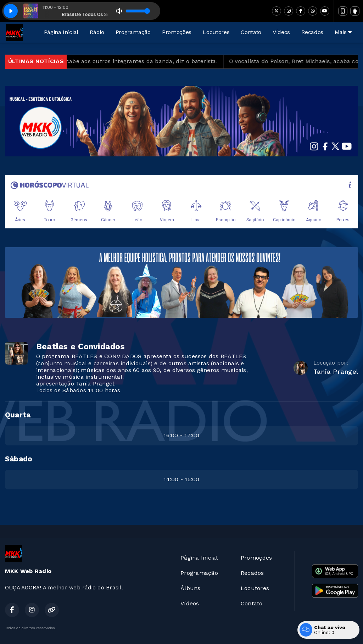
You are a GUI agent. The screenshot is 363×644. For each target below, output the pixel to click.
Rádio (97, 32)
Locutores (216, 32)
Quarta (18, 415)
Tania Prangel (336, 371)
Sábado (19, 459)
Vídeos (281, 32)
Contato (251, 32)
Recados (312, 32)
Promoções (177, 32)
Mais (343, 32)
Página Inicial (61, 32)
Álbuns (190, 588)
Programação (133, 32)
